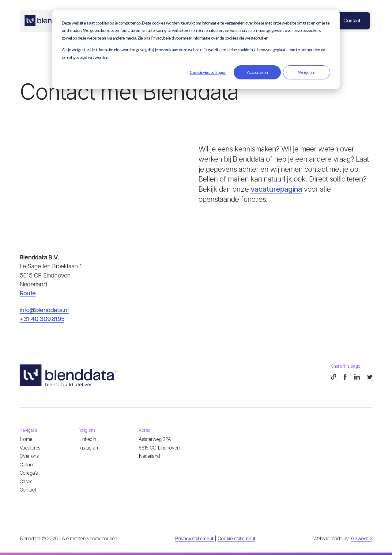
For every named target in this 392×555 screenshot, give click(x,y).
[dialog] (196, 49)
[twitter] (370, 377)
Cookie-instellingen (208, 72)
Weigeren (307, 72)
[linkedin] (357, 377)
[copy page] (334, 377)
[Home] (48, 21)
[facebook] (345, 377)
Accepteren (257, 72)
